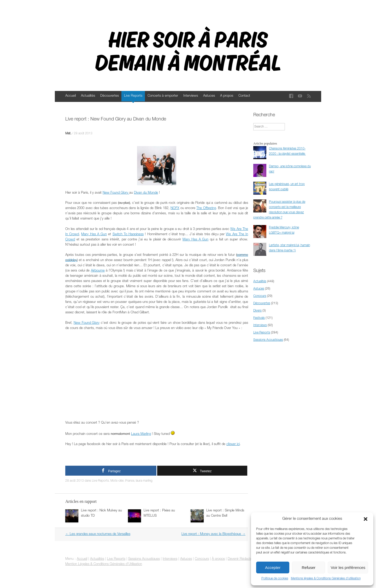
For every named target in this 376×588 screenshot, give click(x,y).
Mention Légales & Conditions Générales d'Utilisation (104, 564)
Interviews (191, 96)
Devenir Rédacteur (241, 559)
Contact (244, 96)
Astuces (209, 96)
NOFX (175, 208)
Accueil (70, 96)
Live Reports (133, 96)
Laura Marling (141, 434)
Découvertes (110, 96)
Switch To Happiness (128, 235)
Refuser (309, 567)
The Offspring (206, 208)
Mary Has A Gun (94, 235)
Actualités (88, 96)
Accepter (273, 567)
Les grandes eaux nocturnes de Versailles (98, 534)
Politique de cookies (275, 579)
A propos (227, 96)
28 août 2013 (83, 134)
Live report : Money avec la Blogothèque (213, 534)
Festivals (259, 318)
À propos (218, 559)
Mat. (68, 134)
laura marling (144, 481)
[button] (366, 519)
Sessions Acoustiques (268, 340)
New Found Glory (116, 193)
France (130, 481)
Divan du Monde (146, 193)
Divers (257, 311)
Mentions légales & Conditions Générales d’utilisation (326, 579)
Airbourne (98, 271)
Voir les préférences (348, 567)
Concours (260, 296)
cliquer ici (233, 444)
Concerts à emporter (163, 96)
